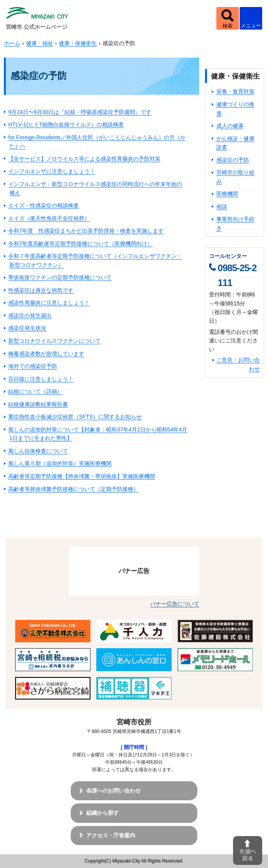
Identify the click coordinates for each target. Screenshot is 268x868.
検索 (228, 26)
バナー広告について (175, 604)
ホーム (12, 43)
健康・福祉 (40, 43)
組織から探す (103, 813)
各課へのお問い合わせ (113, 791)
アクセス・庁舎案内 (111, 835)
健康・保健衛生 (78, 43)
